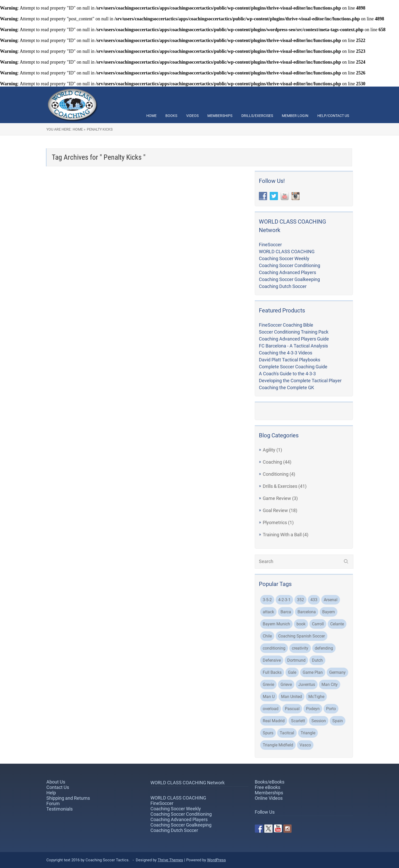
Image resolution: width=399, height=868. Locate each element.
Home (151, 116)
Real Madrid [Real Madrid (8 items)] (274, 721)
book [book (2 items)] (301, 624)
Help (51, 793)
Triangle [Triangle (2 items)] (308, 733)
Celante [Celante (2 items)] (337, 624)
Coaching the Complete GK (286, 388)
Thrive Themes (170, 860)
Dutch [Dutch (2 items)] (317, 660)
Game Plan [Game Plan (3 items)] (313, 672)
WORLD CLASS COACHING (287, 252)
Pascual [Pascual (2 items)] (292, 709)
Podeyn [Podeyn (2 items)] (313, 709)
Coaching (272, 462)
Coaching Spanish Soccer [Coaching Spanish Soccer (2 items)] (302, 636)
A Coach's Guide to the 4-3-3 (287, 374)
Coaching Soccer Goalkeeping (289, 279)
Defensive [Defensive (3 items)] (272, 660)
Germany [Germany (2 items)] (337, 672)
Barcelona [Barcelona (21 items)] (307, 612)
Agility (269, 450)
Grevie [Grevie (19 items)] (268, 684)
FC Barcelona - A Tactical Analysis (293, 346)
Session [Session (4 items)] (319, 721)
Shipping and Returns (68, 798)
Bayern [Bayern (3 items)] (329, 612)
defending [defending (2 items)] (324, 648)
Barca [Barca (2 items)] (286, 612)
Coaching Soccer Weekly (284, 258)
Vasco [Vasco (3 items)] (305, 745)
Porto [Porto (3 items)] (331, 709)
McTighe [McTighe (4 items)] (316, 697)
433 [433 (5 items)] (314, 600)
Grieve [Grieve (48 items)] (286, 684)
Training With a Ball (282, 535)
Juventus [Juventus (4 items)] (307, 684)
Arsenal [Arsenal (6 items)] (331, 600)
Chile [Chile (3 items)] (267, 636)
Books (171, 116)
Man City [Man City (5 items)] (330, 684)
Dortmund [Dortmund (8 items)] (296, 660)
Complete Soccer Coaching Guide (293, 367)
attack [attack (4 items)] (268, 612)
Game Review (277, 498)
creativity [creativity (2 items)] (300, 648)
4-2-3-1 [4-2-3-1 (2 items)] (284, 600)
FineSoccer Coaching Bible (286, 325)
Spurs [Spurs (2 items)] (268, 733)
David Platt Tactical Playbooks (290, 360)
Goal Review (275, 510)
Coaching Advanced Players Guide (294, 339)
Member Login (295, 116)
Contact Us (58, 787)
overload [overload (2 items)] (271, 709)
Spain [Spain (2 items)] (338, 721)
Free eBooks (268, 787)
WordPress (217, 860)
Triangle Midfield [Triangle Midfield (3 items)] (278, 745)
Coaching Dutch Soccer (283, 286)
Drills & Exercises (280, 486)
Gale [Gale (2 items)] (292, 672)
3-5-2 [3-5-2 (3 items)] (267, 600)
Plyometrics (275, 522)
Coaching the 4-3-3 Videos (286, 353)
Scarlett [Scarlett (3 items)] (298, 721)
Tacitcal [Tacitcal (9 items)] (287, 733)
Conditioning (276, 474)
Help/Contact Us (333, 116)
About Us (56, 782)
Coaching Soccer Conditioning (290, 265)
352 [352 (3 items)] (300, 600)
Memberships (220, 116)
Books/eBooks (270, 782)
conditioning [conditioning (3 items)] (274, 648)
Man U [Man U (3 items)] (269, 697)
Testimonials (60, 809)
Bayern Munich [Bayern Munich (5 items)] (276, 624)
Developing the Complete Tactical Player (300, 381)
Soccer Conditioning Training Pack (294, 332)
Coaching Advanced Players (287, 272)
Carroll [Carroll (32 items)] (318, 624)
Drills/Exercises (257, 116)
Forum (53, 803)
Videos (192, 116)
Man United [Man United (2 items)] (291, 697)
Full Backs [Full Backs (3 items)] (272, 672)
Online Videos (269, 798)
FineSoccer (270, 245)
